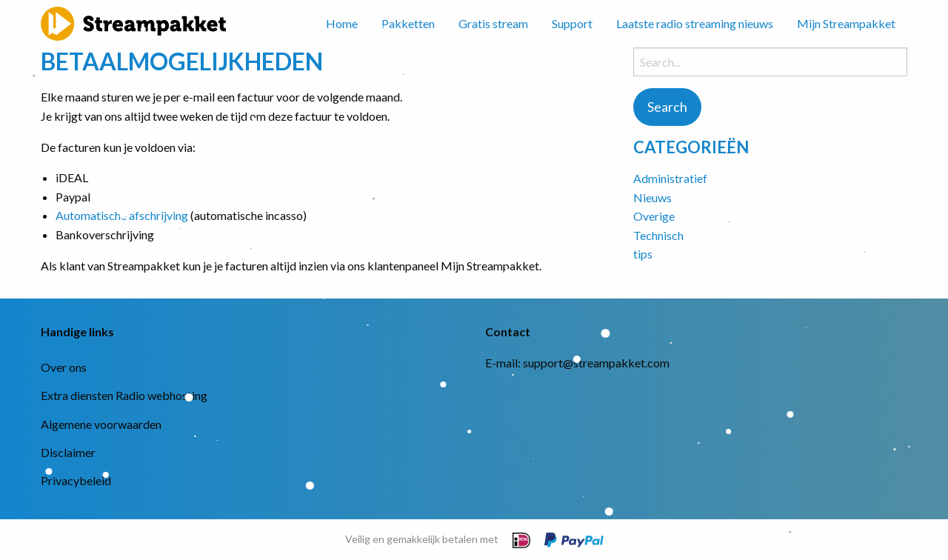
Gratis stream (493, 23)
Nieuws (652, 197)
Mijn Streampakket (846, 23)
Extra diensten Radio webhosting (124, 395)
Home (342, 23)
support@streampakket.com (596, 363)
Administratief (670, 178)
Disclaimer (68, 452)
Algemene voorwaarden (101, 424)
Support (572, 23)
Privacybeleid (76, 480)
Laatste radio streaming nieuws (695, 23)
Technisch (658, 235)
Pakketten (408, 23)
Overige (654, 216)
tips (643, 254)
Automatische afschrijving (122, 215)
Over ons (64, 367)
